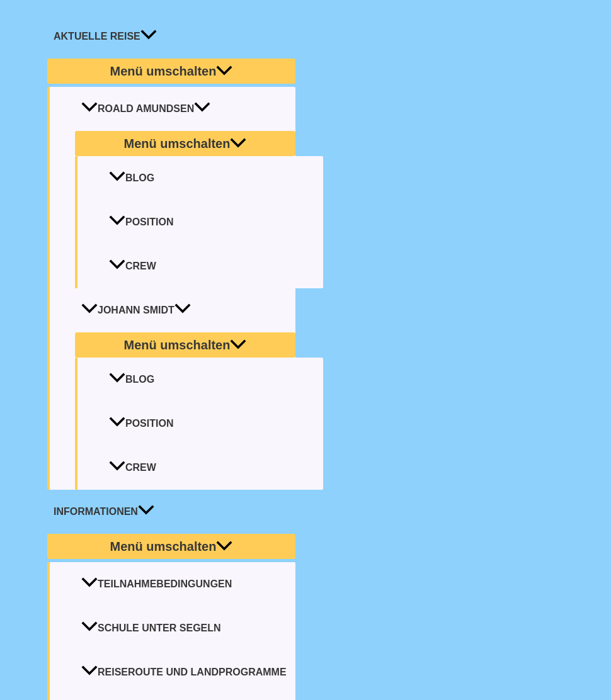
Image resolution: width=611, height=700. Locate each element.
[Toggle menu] (171, 71)
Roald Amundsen (146, 109)
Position (141, 222)
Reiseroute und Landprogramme (184, 672)
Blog (132, 178)
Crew (133, 266)
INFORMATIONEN (104, 512)
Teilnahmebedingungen (157, 584)
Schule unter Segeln (151, 628)
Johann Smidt (136, 310)
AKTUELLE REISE (105, 37)
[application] (149, 37)
